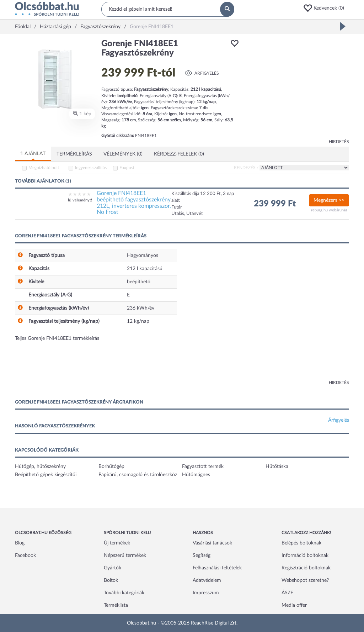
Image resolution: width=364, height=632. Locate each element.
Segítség (202, 555)
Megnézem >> (329, 200)
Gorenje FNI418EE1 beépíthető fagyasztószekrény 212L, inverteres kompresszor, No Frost (134, 203)
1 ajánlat (33, 154)
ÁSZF (287, 593)
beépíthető (139, 282)
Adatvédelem (207, 580)
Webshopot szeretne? (305, 580)
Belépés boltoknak (301, 543)
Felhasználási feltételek (217, 568)
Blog (20, 543)
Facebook (25, 555)
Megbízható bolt (44, 168)
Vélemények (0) (123, 154)
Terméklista (116, 605)
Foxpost (127, 168)
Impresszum (206, 593)
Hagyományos (143, 256)
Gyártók (113, 568)
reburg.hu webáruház (329, 210)
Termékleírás (74, 154)
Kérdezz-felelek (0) (179, 154)
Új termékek (117, 543)
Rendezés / (246, 168)
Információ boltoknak (305, 555)
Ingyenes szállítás (91, 168)
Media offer (294, 605)
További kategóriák (124, 593)
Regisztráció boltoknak (306, 568)
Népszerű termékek (125, 555)
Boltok (111, 580)
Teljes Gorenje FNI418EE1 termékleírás (57, 338)
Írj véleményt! (80, 200)
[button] (326, 8)
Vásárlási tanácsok (212, 543)
